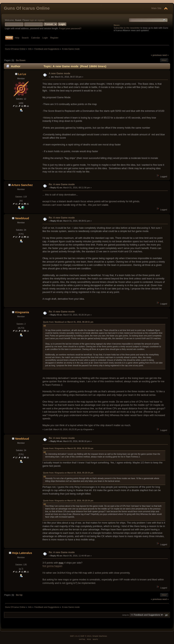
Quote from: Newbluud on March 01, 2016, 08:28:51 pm (68, 322)
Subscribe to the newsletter (127, 28)
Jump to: (126, 615)
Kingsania (22, 312)
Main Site (156, 8)
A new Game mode (59, 73)
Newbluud (22, 218)
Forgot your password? (70, 28)
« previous (156, 55)
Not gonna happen (52, 566)
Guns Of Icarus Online (27, 8)
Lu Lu (22, 74)
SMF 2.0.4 (74, 636)
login (32, 20)
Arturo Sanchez (22, 185)
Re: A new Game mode (62, 184)
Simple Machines (100, 636)
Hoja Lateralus (22, 553)
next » (165, 55)
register (41, 20)
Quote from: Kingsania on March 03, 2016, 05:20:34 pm (68, 448)
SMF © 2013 (86, 636)
